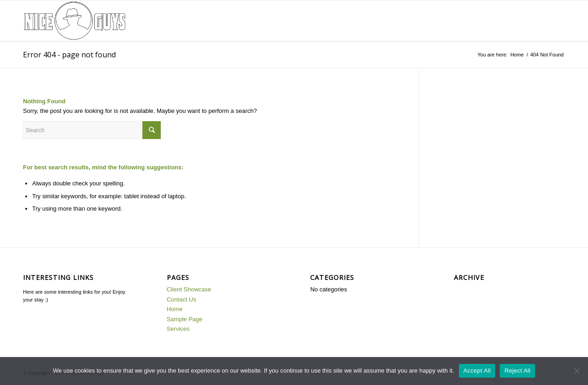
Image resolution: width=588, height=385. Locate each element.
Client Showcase (189, 289)
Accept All (477, 371)
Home (517, 55)
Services (178, 329)
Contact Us (181, 299)
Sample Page (185, 319)
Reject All (517, 371)
